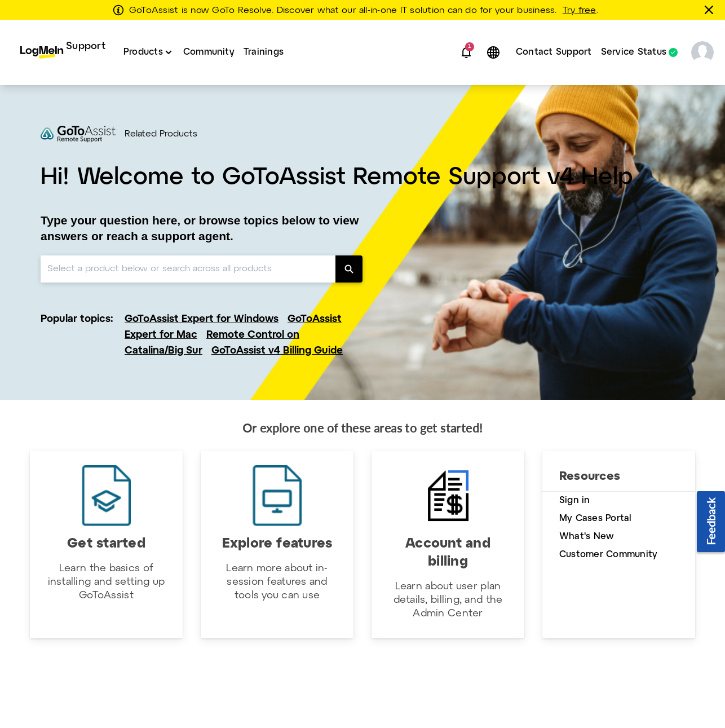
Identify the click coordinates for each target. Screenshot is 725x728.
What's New (587, 537)
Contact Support (554, 52)
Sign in (575, 500)
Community (209, 52)
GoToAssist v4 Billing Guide (277, 351)
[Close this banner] (711, 10)
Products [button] (143, 52)
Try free (580, 11)
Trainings (264, 52)
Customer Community (608, 555)
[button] (466, 52)
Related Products (161, 134)
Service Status (634, 52)
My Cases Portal (596, 519)
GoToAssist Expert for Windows (202, 319)
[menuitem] (63, 52)
